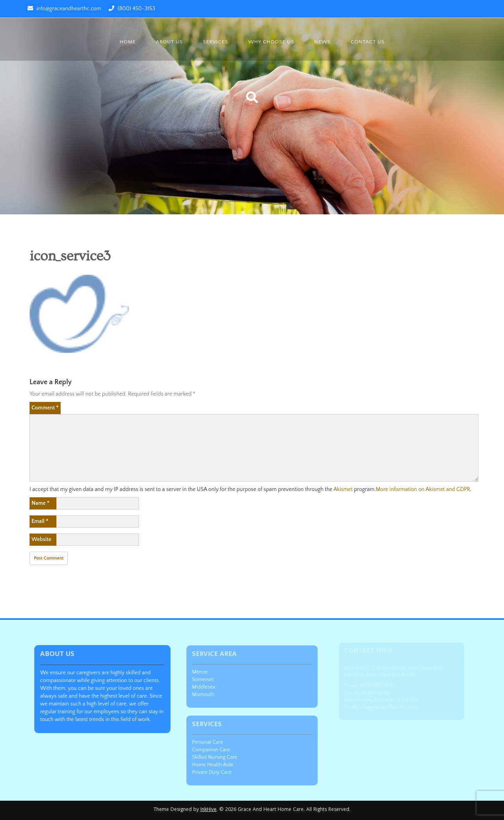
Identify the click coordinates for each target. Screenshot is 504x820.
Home (128, 42)
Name (40, 503)
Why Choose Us (271, 42)
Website (41, 539)
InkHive (208, 810)
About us (170, 42)
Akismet (343, 489)
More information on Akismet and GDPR (423, 489)
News (322, 42)
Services (216, 42)
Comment (45, 408)
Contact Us (368, 42)
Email (40, 521)
